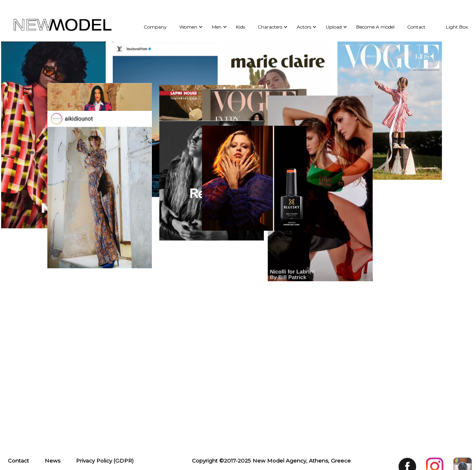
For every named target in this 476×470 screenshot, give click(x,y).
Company (155, 27)
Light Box (457, 27)
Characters (270, 27)
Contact (416, 27)
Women (188, 27)
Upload (334, 27)
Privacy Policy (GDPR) (105, 135)
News (52, 135)
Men (217, 27)
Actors (304, 27)
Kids (241, 27)
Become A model (375, 27)
